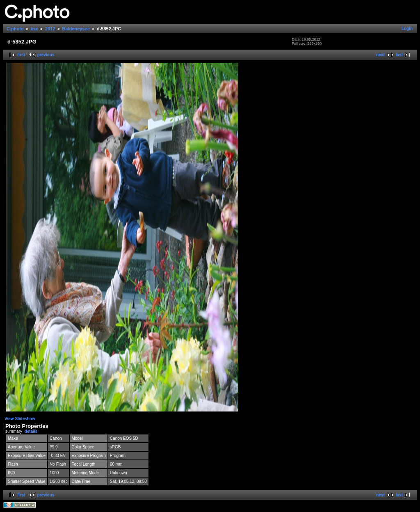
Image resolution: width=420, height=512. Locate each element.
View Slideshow (20, 419)
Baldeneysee (76, 29)
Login (407, 29)
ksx (34, 29)
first (21, 55)
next (380, 55)
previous (46, 55)
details (31, 431)
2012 (50, 29)
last (399, 55)
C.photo (15, 29)
